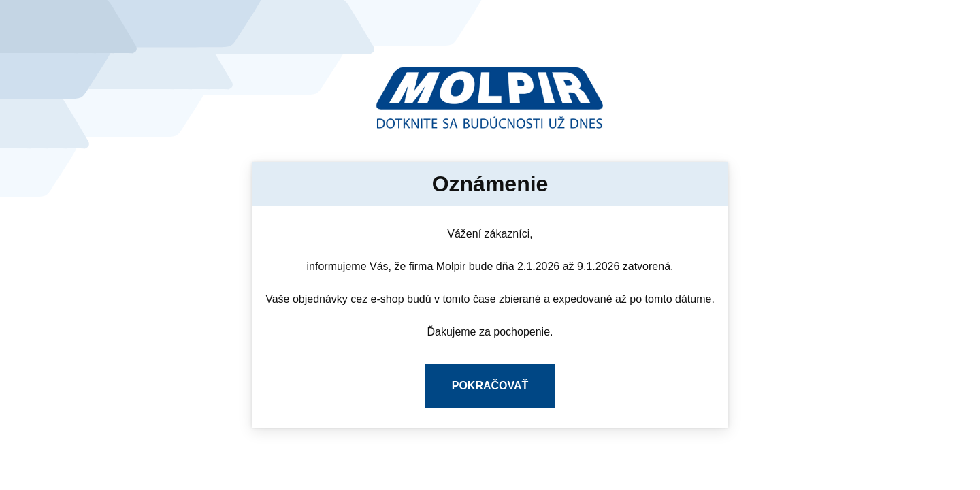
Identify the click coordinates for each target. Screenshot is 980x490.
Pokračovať (490, 386)
